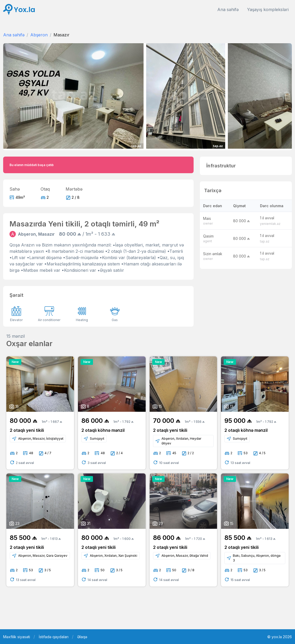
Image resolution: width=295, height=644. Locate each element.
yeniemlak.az (270, 224)
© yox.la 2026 (280, 637)
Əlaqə (82, 637)
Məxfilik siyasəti (17, 637)
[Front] (19, 10)
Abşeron (39, 35)
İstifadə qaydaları (54, 637)
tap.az (265, 241)
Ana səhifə (228, 9)
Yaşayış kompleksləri (268, 9)
